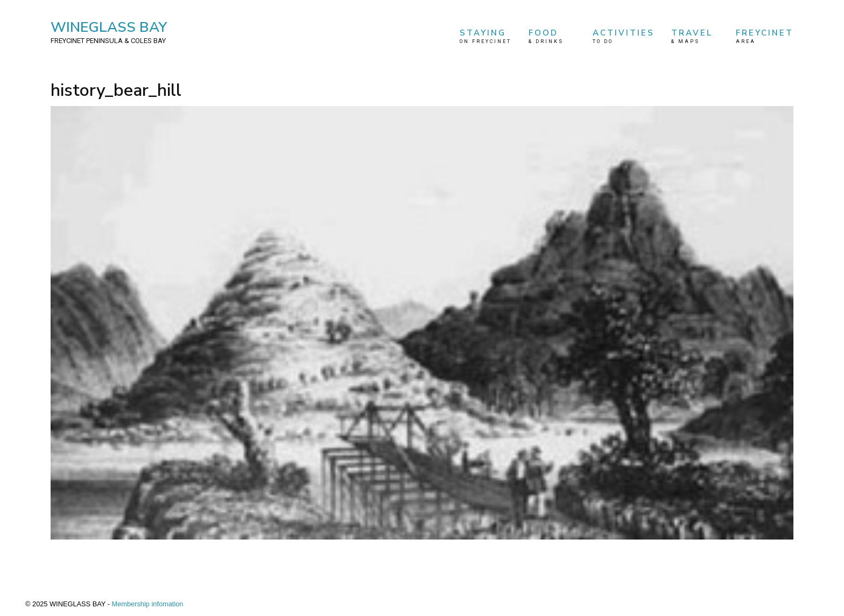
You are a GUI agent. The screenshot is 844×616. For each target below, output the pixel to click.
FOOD (552, 36)
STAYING (486, 36)
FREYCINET (765, 36)
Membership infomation (147, 604)
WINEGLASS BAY (109, 32)
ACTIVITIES (624, 36)
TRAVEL (695, 36)
